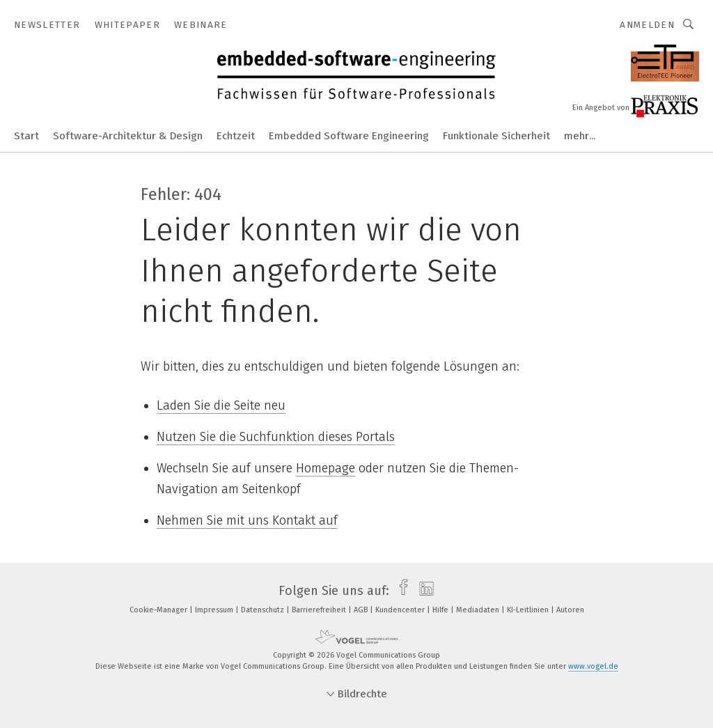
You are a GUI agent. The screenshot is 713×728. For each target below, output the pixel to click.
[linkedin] (423, 591)
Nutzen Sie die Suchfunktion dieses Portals (276, 437)
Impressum (215, 610)
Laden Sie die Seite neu (221, 405)
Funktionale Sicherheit (496, 136)
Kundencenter (401, 610)
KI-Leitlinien (529, 610)
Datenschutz (264, 610)
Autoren (570, 610)
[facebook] (400, 591)
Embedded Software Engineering (349, 136)
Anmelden (647, 25)
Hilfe (441, 610)
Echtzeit (236, 136)
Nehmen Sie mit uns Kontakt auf (247, 520)
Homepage (326, 468)
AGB (362, 610)
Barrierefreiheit (320, 610)
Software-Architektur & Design (128, 136)
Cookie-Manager (159, 610)
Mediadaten (479, 610)
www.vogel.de (593, 666)
